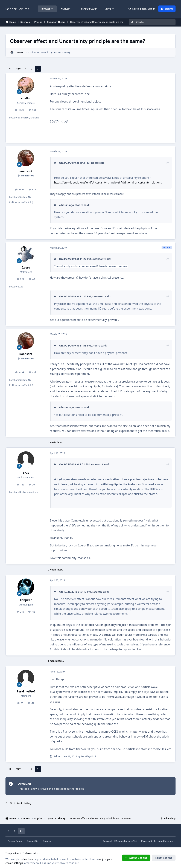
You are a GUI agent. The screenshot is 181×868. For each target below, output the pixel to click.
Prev (18, 69)
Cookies (47, 841)
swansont (26, 171)
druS (26, 473)
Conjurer (26, 600)
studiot (26, 98)
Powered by (158, 841)
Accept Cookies (136, 858)
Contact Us (32, 841)
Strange (97, 592)
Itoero (19, 52)
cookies (29, 859)
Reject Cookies (164, 858)
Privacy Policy (15, 841)
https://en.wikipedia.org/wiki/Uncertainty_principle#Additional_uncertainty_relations (108, 183)
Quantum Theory (60, 52)
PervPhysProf (26, 691)
